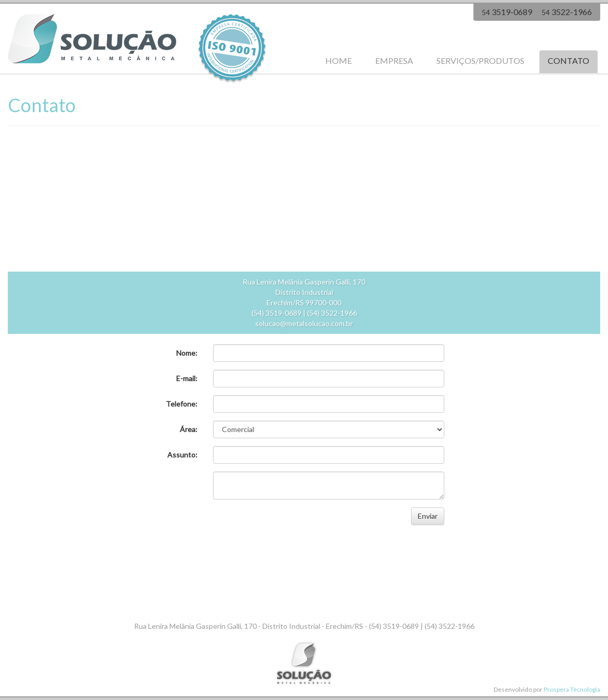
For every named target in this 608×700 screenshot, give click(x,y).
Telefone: (182, 404)
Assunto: (182, 455)
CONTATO (569, 60)
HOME (339, 60)
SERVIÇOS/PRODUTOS (480, 60)
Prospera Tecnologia (572, 689)
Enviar (428, 516)
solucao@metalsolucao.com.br (304, 323)
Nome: (187, 353)
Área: (189, 429)
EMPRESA (394, 60)
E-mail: (187, 378)
